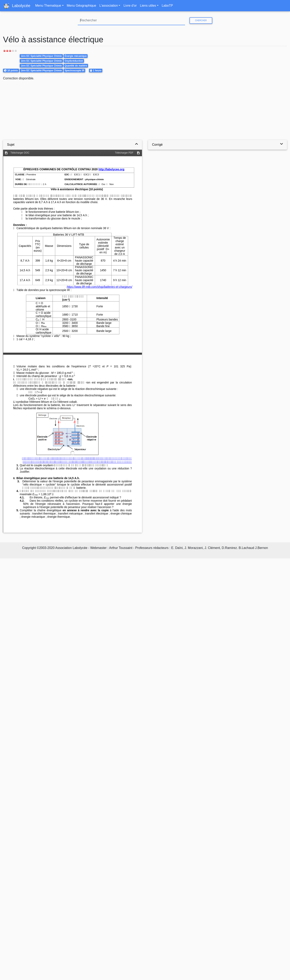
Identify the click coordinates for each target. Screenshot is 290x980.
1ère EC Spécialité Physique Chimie (41, 56)
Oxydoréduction (74, 61)
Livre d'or (130, 6)
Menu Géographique (82, 6)
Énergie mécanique (76, 56)
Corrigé (157, 145)
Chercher (201, 20)
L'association (109, 6)
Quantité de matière (76, 66)
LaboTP (167, 6)
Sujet (11, 145)
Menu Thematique (48, 6)
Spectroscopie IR (75, 71)
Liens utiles (148, 6)
